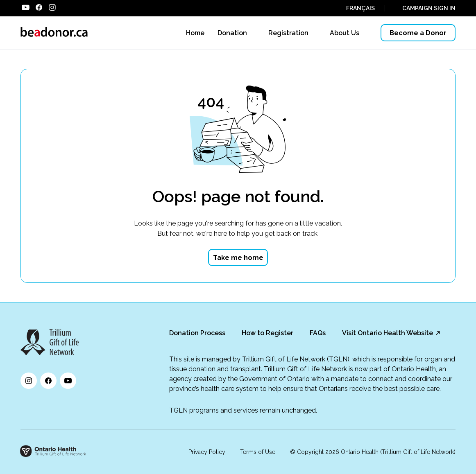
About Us (345, 33)
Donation (232, 33)
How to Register (267, 333)
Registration (288, 33)
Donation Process (197, 333)
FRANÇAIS (360, 8)
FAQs (318, 333)
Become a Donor (418, 33)
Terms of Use (258, 452)
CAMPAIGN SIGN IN (429, 8)
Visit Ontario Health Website (388, 333)
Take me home (238, 258)
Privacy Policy (207, 452)
